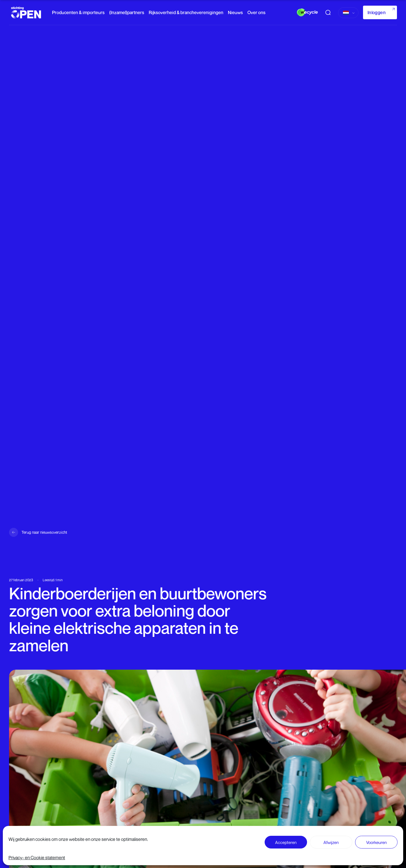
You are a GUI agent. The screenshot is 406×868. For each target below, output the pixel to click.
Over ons (256, 12)
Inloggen (377, 12)
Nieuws (235, 12)
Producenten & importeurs (78, 12)
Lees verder (200, 857)
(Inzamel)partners (127, 12)
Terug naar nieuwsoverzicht (44, 532)
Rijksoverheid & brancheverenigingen (186, 12)
